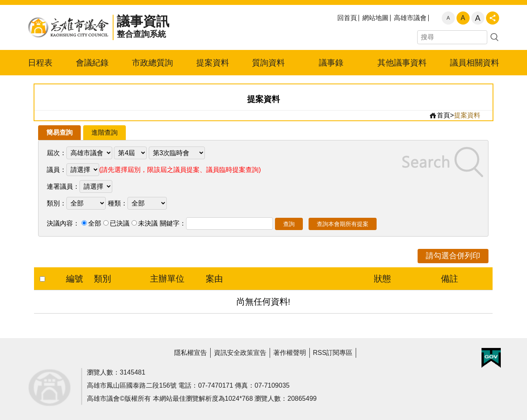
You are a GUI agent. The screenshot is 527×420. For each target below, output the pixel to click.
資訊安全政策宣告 (240, 353)
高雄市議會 (410, 18)
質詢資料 (268, 63)
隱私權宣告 (191, 353)
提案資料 (213, 63)
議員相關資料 (475, 63)
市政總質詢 (152, 63)
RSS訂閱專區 (333, 353)
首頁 (440, 115)
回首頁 (347, 18)
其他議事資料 (402, 63)
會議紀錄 (92, 63)
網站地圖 (375, 18)
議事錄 (331, 63)
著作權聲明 (290, 353)
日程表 (40, 63)
